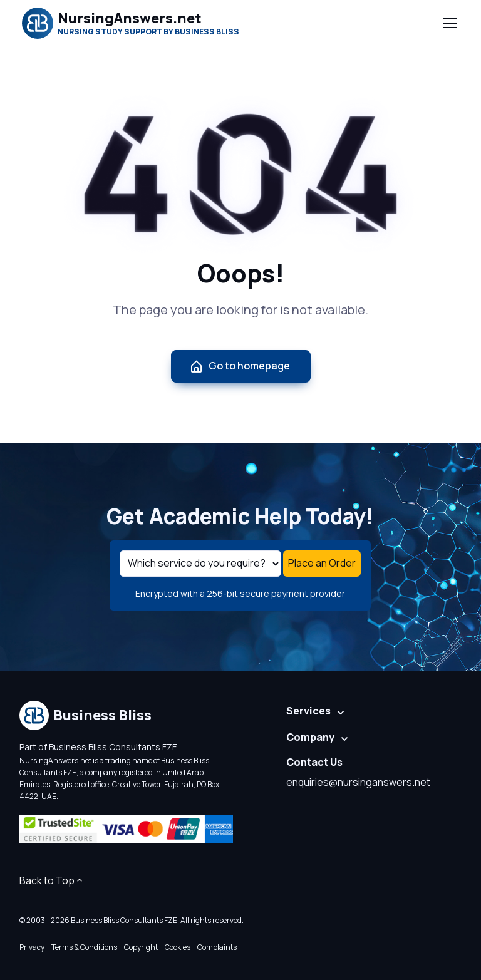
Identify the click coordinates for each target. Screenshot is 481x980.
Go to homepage (240, 366)
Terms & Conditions (84, 947)
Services (308, 711)
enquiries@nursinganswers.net (358, 782)
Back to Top (52, 880)
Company (310, 737)
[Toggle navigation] (450, 23)
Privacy (32, 947)
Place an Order (322, 563)
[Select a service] (200, 564)
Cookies (178, 947)
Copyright (141, 947)
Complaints (217, 947)
